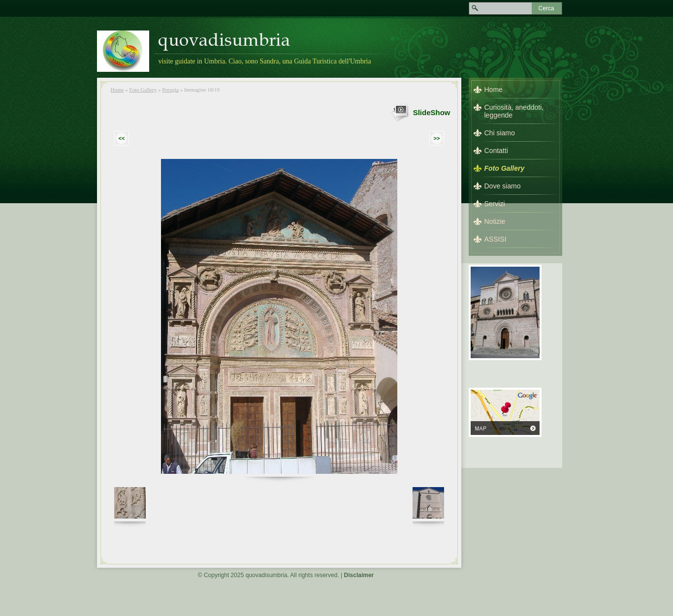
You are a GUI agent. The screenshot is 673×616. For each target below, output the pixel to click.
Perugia (170, 90)
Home (117, 90)
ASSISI (496, 239)
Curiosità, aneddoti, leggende (514, 111)
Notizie (495, 221)
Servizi (495, 204)
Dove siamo (503, 186)
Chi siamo (500, 133)
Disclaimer (359, 575)
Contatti (496, 151)
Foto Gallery (143, 90)
